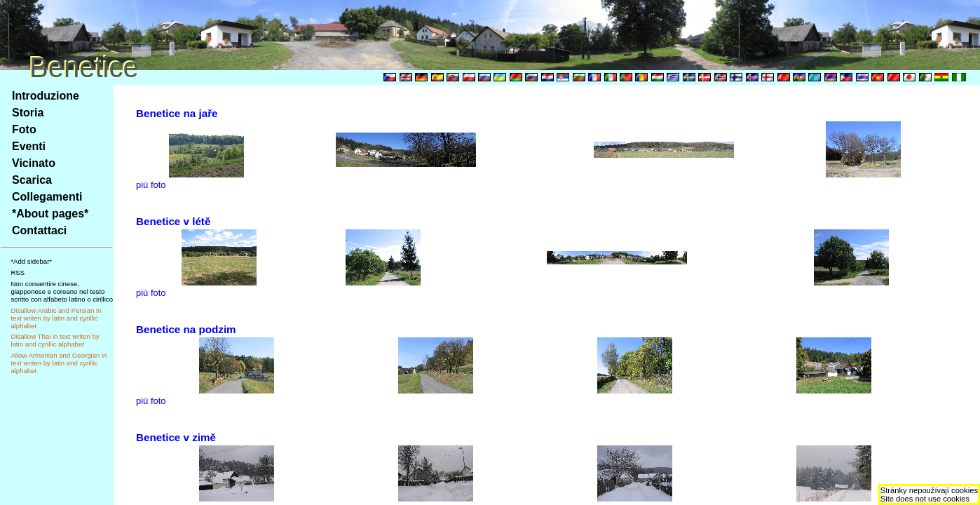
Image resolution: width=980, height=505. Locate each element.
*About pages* (50, 214)
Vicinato (34, 163)
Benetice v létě (173, 221)
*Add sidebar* (31, 261)
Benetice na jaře (177, 113)
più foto (151, 185)
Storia (28, 113)
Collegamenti (47, 197)
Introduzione (46, 96)
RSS (18, 272)
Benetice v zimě (176, 437)
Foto (24, 129)
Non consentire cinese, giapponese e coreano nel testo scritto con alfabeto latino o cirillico (62, 291)
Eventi (29, 146)
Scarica (32, 180)
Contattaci (39, 230)
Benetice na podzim (186, 329)
